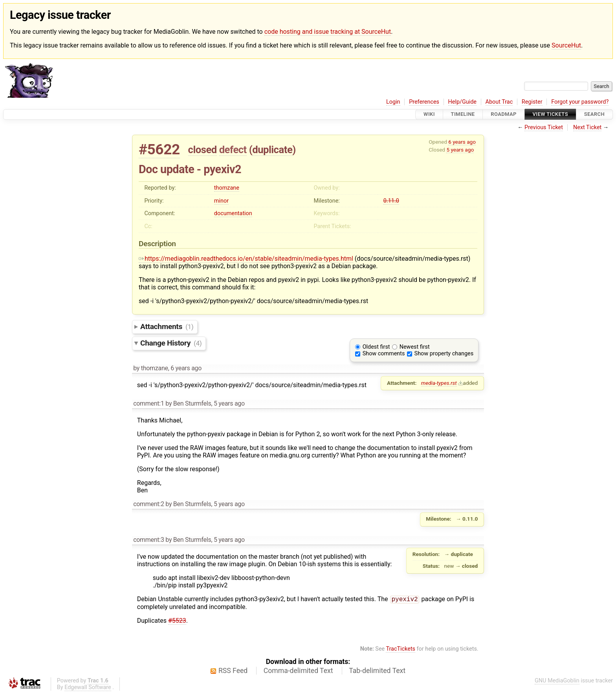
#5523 (177, 621)
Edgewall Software (88, 688)
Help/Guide (462, 102)
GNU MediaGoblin (557, 681)
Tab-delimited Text (377, 671)
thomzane (227, 188)
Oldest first (376, 347)
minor (221, 201)
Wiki (429, 114)
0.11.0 (391, 201)
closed (203, 150)
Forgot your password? (580, 102)
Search (594, 114)
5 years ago (460, 150)
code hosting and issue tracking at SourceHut (328, 32)
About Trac (499, 102)
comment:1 (148, 403)
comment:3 (148, 540)
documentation (233, 213)
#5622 (159, 149)
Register (532, 102)
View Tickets (550, 114)
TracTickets (401, 650)
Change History (171, 343)
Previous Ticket (544, 127)
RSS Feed (233, 671)
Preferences (424, 102)
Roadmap (504, 114)
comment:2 (148, 504)
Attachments (167, 326)
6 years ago (462, 142)
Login (393, 102)
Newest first (415, 347)
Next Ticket (587, 127)
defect (233, 150)
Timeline (463, 114)
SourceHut (566, 45)
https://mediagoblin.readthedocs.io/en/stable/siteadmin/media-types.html (246, 259)
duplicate (272, 150)
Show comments (384, 354)
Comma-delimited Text (298, 671)
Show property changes (444, 354)
